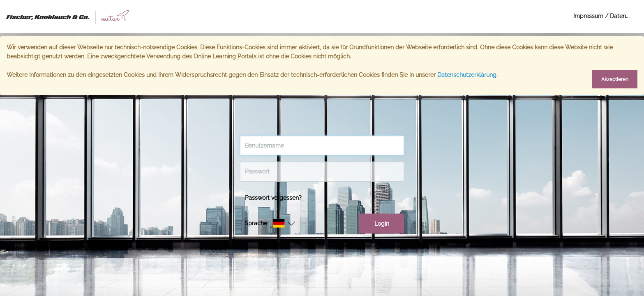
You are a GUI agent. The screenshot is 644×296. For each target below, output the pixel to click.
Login (382, 224)
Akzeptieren (615, 79)
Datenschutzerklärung (467, 75)
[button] (279, 223)
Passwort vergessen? (273, 197)
